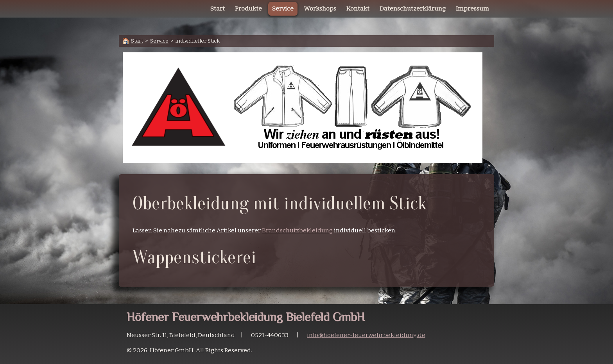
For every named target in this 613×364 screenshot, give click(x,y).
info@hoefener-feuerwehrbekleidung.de (366, 335)
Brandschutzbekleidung (297, 230)
